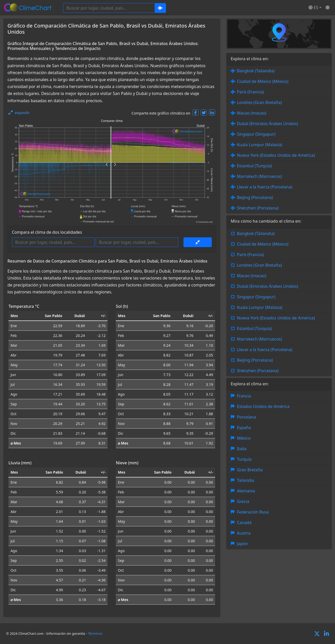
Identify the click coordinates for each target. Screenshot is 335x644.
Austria (244, 533)
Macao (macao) (252, 113)
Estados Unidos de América (263, 406)
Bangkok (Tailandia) (256, 71)
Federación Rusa (253, 512)
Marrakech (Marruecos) (259, 176)
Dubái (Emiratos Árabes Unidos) (268, 124)
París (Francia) (250, 92)
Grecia (243, 501)
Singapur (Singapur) (256, 134)
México (244, 438)
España (244, 428)
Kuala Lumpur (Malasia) (260, 145)
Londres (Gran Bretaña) (259, 102)
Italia (242, 449)
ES (313, 7)
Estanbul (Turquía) (254, 166)
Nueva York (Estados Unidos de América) (276, 155)
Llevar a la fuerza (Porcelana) (265, 187)
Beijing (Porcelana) (255, 197)
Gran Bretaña (250, 470)
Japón (243, 544)
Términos (95, 633)
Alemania (246, 491)
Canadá (244, 523)
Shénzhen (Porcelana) (258, 208)
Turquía (244, 459)
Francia (244, 396)
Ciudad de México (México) (263, 81)
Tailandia (246, 480)
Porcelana (246, 417)
